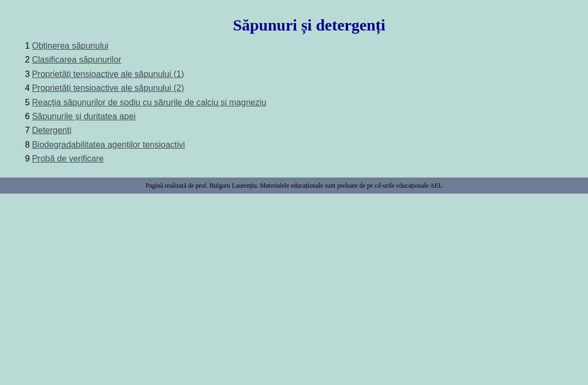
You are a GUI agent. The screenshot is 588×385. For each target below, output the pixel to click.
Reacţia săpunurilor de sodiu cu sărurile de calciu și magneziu (149, 102)
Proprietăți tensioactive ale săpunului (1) (108, 74)
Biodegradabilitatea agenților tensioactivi (109, 145)
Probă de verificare (68, 159)
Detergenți (52, 130)
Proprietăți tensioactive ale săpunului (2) (108, 88)
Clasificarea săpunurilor (77, 60)
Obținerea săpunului (70, 46)
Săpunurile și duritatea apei (84, 116)
